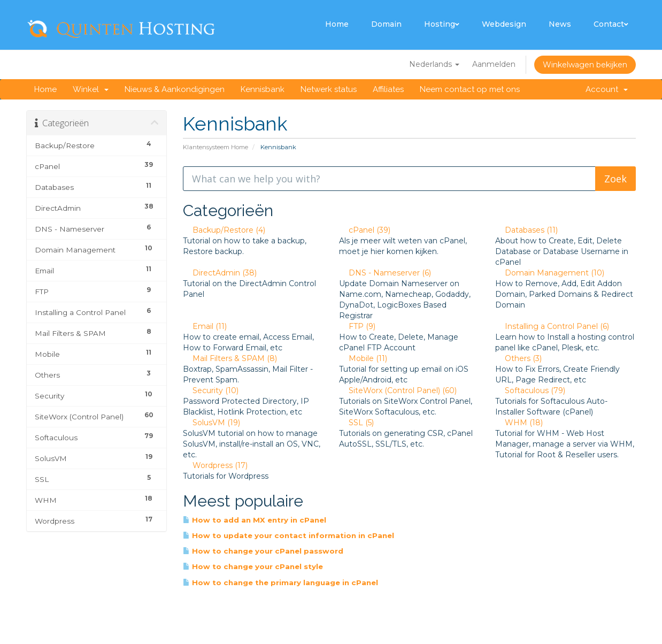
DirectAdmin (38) (220, 273)
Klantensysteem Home (215, 147)
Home (337, 24)
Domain (386, 24)
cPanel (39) (365, 230)
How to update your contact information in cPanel (288, 535)
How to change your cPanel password (263, 551)
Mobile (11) (363, 358)
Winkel (91, 89)
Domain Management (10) (550, 273)
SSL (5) (356, 423)
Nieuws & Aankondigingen (175, 89)
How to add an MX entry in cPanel (255, 520)
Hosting (442, 24)
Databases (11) (526, 230)
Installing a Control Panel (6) (552, 326)
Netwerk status (329, 89)
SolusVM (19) (211, 423)
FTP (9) (357, 326)
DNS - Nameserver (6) (385, 273)
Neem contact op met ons (470, 89)
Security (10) (211, 390)
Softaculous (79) (530, 390)
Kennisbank (263, 89)
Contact (611, 24)
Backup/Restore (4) (224, 230)
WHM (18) (519, 423)
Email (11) (205, 326)
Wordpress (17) (215, 465)
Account (607, 89)
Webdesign (504, 24)
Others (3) (518, 358)
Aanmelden (494, 64)
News (560, 24)
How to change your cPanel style (253, 566)
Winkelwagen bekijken (585, 65)
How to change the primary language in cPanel (280, 582)
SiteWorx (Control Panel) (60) (398, 390)
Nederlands (434, 64)
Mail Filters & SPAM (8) (230, 358)
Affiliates (388, 89)
